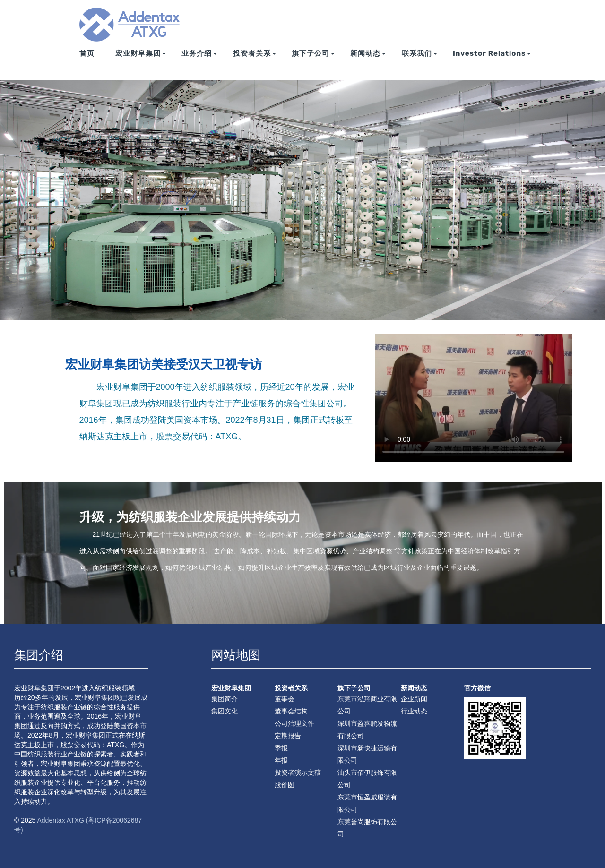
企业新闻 (414, 699)
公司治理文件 (294, 723)
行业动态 (414, 711)
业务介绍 (199, 62)
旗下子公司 (313, 62)
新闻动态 (368, 62)
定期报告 (288, 736)
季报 (281, 748)
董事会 (285, 699)
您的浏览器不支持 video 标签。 (473, 398)
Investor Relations (492, 62)
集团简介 (225, 699)
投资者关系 (255, 62)
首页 (87, 62)
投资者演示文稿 (298, 773)
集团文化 (225, 711)
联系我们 (419, 62)
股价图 (285, 785)
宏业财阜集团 (141, 62)
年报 (281, 760)
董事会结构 (291, 711)
